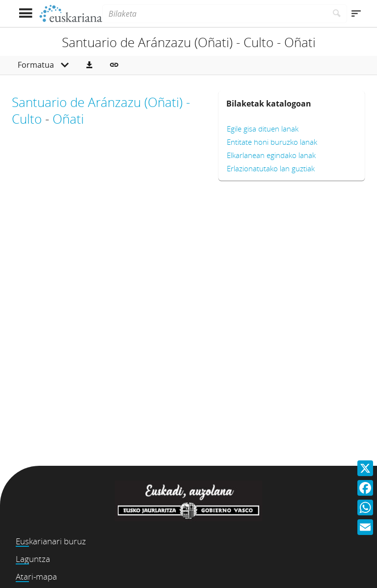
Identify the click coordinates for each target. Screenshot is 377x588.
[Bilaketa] (215, 14)
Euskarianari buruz (51, 541)
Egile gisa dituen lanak (263, 129)
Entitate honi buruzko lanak (272, 142)
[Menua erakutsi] (25, 13)
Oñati (68, 119)
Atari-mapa (36, 576)
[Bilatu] (337, 14)
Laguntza (33, 559)
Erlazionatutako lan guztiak (271, 168)
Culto (27, 119)
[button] (89, 65)
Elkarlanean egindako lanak (271, 155)
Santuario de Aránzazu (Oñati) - (101, 102)
